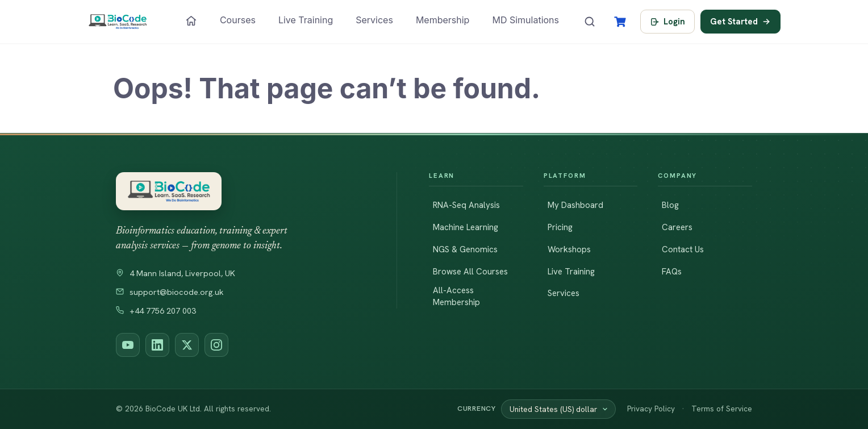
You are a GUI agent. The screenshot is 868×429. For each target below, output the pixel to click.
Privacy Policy (651, 409)
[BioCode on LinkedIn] (157, 345)
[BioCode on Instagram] (216, 345)
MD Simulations (525, 20)
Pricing (560, 227)
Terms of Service (722, 409)
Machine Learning (466, 227)
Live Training (306, 20)
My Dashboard (575, 205)
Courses (238, 20)
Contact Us (683, 249)
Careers (677, 227)
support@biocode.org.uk (170, 292)
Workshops (569, 249)
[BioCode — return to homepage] (240, 191)
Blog (670, 205)
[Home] (191, 21)
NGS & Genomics (465, 249)
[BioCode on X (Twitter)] (187, 345)
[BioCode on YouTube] (128, 345)
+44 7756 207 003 (156, 311)
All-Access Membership (456, 296)
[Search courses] (590, 22)
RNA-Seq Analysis (466, 205)
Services (374, 20)
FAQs (672, 272)
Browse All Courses (470, 272)
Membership (443, 20)
